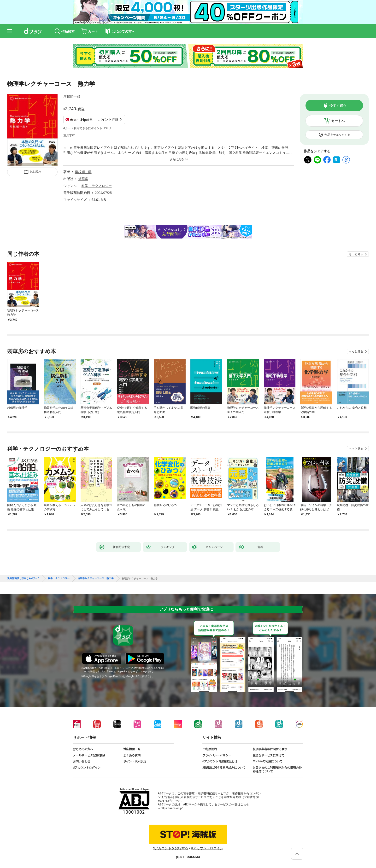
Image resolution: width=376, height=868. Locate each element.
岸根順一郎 (72, 96)
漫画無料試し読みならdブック (23, 578)
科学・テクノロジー (97, 186)
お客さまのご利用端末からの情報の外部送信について (277, 769)
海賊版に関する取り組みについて (224, 768)
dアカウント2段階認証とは (220, 761)
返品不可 (69, 136)
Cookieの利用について (268, 761)
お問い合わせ (82, 761)
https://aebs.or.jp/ (172, 808)
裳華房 (83, 179)
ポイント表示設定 (135, 761)
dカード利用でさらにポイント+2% (86, 128)
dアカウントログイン (87, 768)
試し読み (35, 172)
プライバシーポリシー (217, 755)
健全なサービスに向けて (269, 755)
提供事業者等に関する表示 (270, 749)
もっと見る (356, 254)
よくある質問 (132, 755)
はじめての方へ (83, 749)
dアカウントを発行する (170, 848)
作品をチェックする (337, 135)
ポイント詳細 (108, 119)
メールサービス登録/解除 (89, 755)
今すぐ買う (338, 105)
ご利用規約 (210, 749)
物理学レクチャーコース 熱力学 (96, 578)
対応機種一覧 (132, 749)
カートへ (338, 121)
